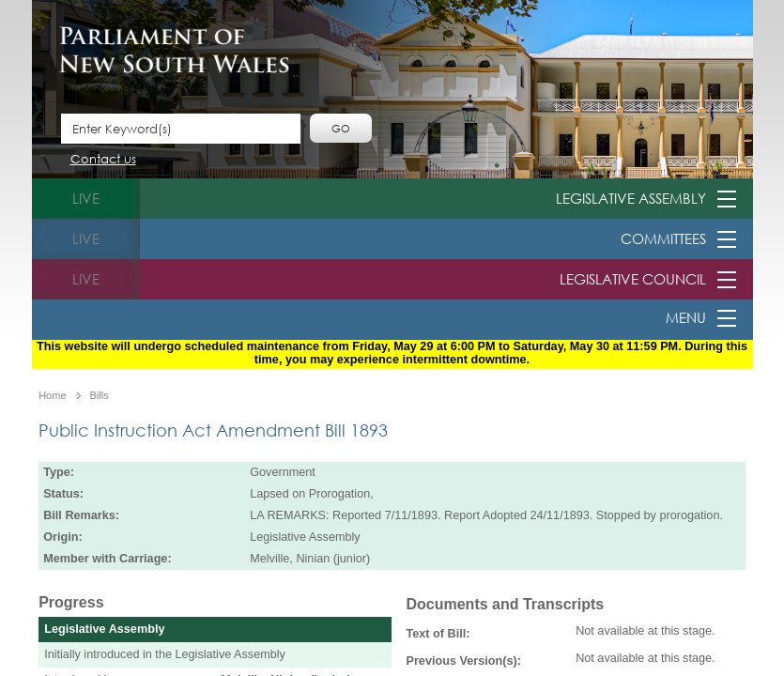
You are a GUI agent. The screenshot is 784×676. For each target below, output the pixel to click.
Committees (663, 238)
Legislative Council (633, 279)
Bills (100, 396)
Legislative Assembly (631, 198)
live (86, 198)
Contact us (103, 160)
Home (52, 396)
